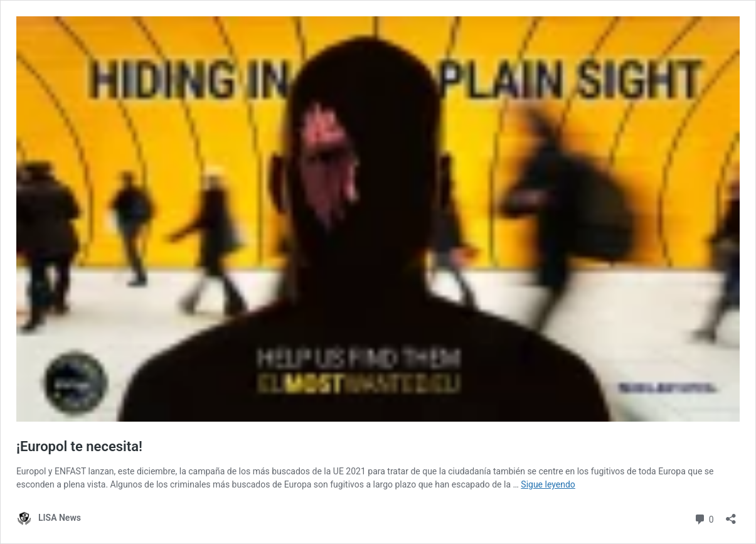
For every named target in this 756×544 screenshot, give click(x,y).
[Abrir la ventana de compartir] (731, 515)
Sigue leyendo (548, 484)
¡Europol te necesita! (79, 446)
